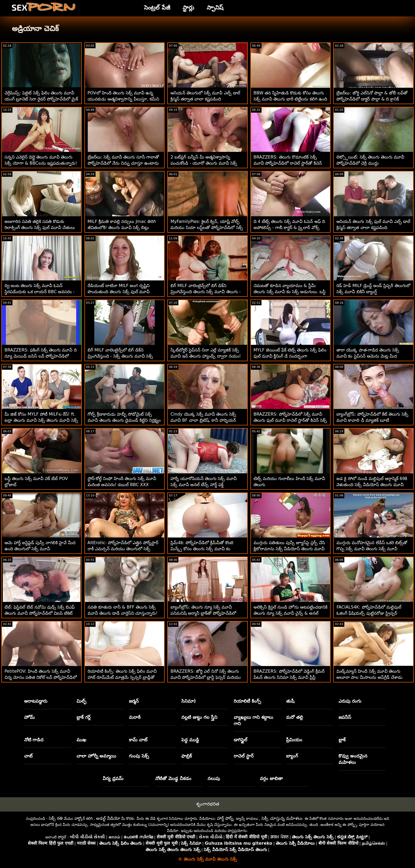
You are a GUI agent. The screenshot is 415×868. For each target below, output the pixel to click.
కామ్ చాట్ (138, 740)
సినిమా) (189, 701)
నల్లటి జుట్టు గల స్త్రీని (199, 717)
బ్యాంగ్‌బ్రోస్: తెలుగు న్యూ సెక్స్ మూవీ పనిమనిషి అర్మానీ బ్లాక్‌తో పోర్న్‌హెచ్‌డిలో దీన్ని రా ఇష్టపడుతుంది (203, 613)
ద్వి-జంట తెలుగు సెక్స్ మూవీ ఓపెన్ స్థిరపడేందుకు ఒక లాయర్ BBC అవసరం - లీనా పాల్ (40, 292)
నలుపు (214, 778)
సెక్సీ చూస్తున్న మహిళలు (282, 818)
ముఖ (81, 740)
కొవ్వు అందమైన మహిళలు (353, 759)
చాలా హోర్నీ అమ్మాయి (96, 756)
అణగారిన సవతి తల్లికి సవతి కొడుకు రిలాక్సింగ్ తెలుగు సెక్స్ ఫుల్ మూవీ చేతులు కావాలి (40, 228)
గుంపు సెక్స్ (139, 756)
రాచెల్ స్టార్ (244, 756)
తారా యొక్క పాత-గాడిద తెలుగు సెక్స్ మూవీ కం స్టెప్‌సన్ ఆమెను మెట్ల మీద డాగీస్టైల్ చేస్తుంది (368, 356)
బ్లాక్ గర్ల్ (84, 717)
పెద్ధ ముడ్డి (190, 740)
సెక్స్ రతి (56, 818)
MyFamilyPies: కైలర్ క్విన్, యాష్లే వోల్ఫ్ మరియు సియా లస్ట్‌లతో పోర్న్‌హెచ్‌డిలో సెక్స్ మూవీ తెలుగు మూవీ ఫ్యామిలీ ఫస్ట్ (207, 228)
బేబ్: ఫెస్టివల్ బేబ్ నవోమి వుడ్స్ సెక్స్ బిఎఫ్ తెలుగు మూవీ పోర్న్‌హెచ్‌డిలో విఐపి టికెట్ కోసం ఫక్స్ (40, 613)
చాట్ (28, 756)
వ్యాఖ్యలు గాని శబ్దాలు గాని (253, 720)
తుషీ (290, 701)
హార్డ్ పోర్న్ (225, 818)
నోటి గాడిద (34, 740)
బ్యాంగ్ (292, 756)
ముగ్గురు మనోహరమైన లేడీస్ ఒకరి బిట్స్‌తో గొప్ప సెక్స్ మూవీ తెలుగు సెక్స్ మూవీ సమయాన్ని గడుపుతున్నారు (372, 549)
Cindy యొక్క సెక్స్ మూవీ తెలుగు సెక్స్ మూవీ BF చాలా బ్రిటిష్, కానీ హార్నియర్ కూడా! (203, 420)
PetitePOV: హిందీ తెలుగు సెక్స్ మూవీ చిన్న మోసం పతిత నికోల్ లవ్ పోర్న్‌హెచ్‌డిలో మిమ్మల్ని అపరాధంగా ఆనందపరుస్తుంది (41, 677)
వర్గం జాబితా (271, 778)
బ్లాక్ (342, 740)
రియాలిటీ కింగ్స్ (247, 701)
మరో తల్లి (294, 717)
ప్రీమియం (294, 740)
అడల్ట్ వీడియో (108, 818)
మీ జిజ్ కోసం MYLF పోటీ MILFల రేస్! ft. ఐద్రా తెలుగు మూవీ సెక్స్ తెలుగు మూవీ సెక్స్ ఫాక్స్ (41, 420)
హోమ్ (29, 717)
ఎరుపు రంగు (350, 701)
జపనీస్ (345, 717)
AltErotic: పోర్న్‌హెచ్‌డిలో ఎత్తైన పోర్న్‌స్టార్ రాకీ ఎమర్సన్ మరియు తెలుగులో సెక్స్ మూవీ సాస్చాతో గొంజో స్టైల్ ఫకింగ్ (123, 549)
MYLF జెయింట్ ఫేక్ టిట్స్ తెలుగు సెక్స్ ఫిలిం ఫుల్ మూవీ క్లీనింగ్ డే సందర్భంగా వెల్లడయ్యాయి (290, 356)
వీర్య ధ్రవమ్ (113, 778)
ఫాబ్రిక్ (187, 756)
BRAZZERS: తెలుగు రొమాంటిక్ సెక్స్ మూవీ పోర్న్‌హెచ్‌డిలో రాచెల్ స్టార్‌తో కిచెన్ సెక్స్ (288, 163)
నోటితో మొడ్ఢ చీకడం (173, 778)
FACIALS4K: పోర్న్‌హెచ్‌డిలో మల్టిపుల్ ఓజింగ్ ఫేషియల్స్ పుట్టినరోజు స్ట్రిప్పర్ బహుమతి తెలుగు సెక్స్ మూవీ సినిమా (369, 613)
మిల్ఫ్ (81, 701)
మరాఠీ (135, 717)
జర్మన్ (134, 701)
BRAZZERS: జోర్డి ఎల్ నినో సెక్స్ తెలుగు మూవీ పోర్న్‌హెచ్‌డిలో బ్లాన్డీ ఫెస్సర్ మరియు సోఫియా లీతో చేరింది (206, 677)
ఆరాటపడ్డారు (36, 701)
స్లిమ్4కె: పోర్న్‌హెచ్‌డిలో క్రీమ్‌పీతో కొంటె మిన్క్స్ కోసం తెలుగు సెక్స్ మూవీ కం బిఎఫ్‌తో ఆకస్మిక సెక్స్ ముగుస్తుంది (202, 549)
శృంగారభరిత (208, 804)
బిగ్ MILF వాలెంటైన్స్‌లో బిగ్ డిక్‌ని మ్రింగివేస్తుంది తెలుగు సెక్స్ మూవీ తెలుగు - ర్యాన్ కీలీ (206, 292)
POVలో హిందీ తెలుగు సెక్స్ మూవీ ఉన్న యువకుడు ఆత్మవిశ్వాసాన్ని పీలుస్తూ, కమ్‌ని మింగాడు (123, 99)
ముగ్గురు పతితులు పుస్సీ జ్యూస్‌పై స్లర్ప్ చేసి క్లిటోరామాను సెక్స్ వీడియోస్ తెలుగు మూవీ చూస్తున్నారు (289, 549)
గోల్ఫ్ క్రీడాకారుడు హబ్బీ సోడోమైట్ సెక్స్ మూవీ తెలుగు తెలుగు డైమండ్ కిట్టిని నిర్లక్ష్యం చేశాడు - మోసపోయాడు (124, 420)
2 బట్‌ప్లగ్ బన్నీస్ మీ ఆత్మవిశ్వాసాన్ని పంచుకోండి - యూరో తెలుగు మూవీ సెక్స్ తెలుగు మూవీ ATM (204, 163)
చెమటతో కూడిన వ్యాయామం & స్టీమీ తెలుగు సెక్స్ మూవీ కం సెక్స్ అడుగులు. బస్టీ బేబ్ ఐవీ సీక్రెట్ (290, 292)
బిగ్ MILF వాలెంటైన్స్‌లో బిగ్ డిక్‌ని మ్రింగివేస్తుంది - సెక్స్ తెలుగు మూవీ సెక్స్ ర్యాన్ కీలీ (120, 356)
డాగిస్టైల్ (240, 740)
